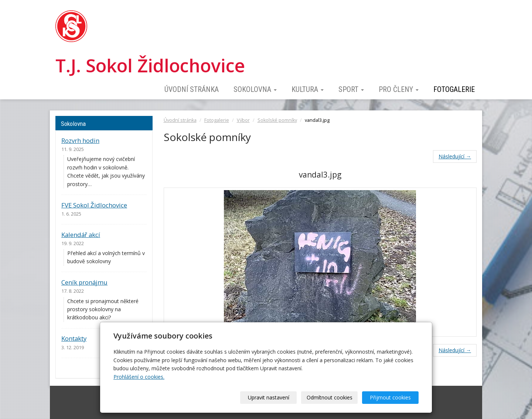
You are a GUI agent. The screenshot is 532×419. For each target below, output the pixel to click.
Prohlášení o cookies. (139, 377)
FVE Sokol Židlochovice (94, 205)
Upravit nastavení (269, 397)
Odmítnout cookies (330, 397)
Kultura (308, 89)
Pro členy (399, 89)
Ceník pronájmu (84, 282)
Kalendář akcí (81, 235)
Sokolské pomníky (277, 120)
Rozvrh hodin (80, 140)
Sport (351, 89)
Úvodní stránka (192, 89)
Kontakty (74, 338)
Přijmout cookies (390, 397)
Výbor (243, 120)
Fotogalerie (454, 89)
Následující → (455, 156)
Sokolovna (255, 89)
